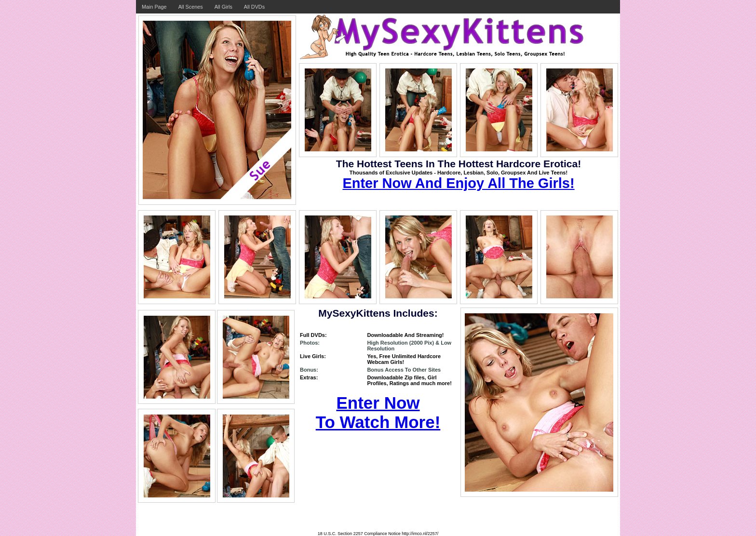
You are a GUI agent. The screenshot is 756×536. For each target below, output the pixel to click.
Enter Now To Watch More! (378, 412)
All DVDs (254, 7)
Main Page (154, 7)
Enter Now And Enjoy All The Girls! (458, 183)
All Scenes (191, 7)
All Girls (223, 7)
